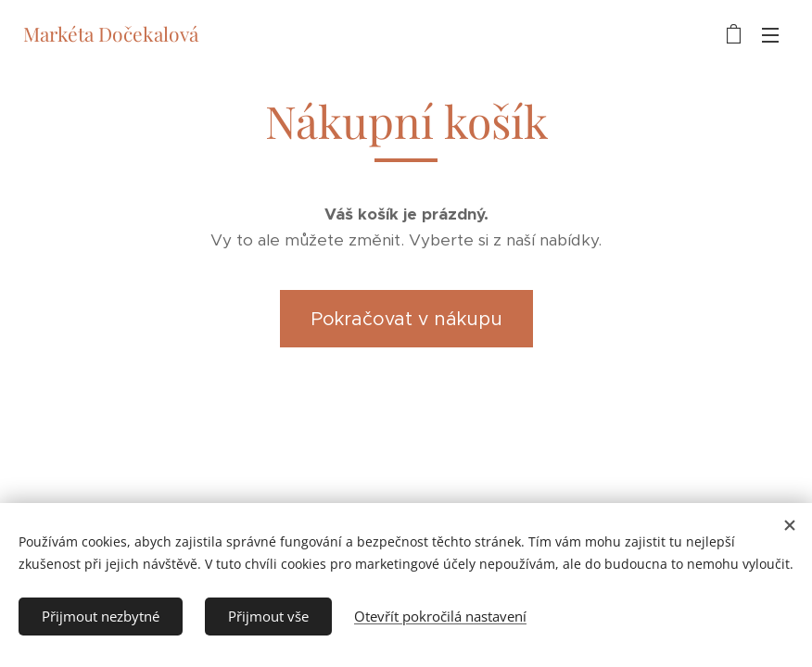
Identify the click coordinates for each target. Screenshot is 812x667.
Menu (770, 35)
